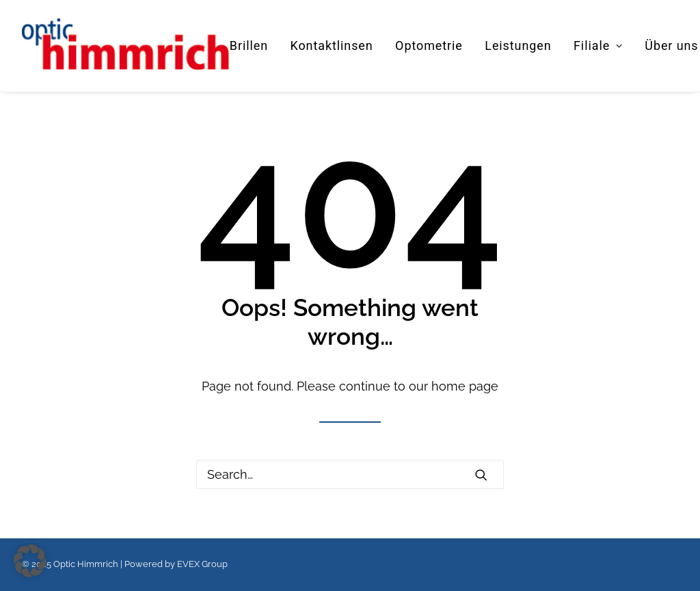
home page (465, 386)
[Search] (350, 474)
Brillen (249, 45)
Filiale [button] (598, 45)
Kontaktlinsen (332, 45)
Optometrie (429, 45)
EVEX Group (202, 564)
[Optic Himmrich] (126, 46)
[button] (481, 475)
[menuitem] (254, 46)
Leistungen (518, 45)
